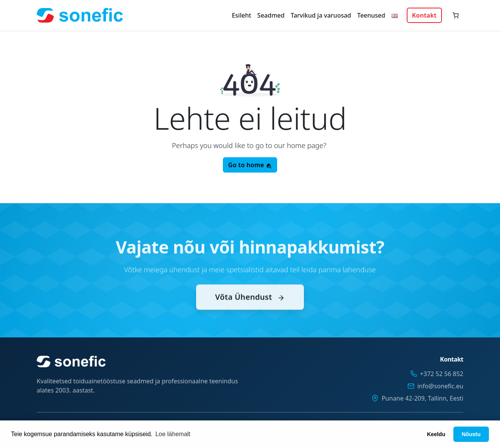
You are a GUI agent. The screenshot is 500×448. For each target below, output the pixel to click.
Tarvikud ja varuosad (321, 15)
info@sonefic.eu (440, 386)
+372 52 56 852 (442, 374)
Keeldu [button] (436, 434)
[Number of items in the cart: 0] (456, 15)
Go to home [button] (250, 165)
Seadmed (271, 15)
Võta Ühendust (250, 305)
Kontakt (424, 15)
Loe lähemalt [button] (173, 434)
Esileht (241, 15)
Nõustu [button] (471, 434)
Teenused (371, 15)
